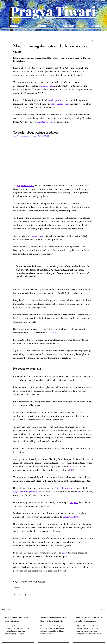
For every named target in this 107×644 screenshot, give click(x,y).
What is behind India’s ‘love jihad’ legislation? (16, 619)
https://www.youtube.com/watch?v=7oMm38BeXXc (31, 136)
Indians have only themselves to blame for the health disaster (53, 619)
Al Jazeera (17, 587)
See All (103, 609)
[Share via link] (30, 595)
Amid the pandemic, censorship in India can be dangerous (89, 619)
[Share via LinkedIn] (25, 595)
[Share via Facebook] (14, 595)
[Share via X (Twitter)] (19, 595)
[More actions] (93, 41)
